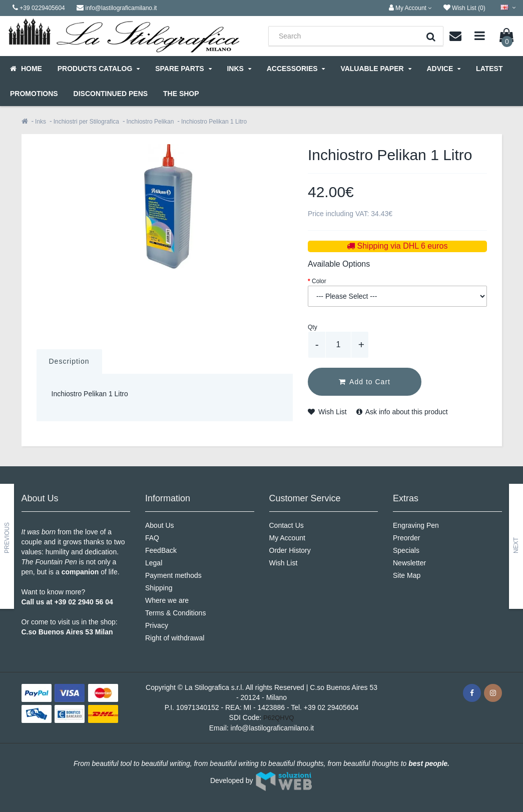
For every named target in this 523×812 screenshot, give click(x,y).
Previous (7, 538)
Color (319, 281)
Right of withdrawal (175, 638)
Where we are (167, 600)
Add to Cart (365, 382)
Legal (154, 563)
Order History (290, 550)
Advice (443, 69)
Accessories (296, 69)
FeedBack (161, 550)
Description (69, 361)
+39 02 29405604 (331, 707)
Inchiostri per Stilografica (86, 122)
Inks (239, 69)
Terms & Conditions (175, 613)
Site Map (407, 575)
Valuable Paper (376, 69)
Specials (406, 550)
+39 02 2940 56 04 (84, 602)
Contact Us (287, 525)
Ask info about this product (402, 412)
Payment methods (173, 575)
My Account (287, 538)
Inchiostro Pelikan (150, 122)
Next (516, 545)
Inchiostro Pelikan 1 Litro (214, 122)
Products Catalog (99, 69)
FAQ (152, 538)
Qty (313, 327)
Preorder (406, 538)
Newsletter (409, 563)
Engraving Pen (416, 525)
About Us (160, 525)
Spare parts (183, 69)
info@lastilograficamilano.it (273, 728)
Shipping (159, 588)
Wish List (327, 412)
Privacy (157, 625)
